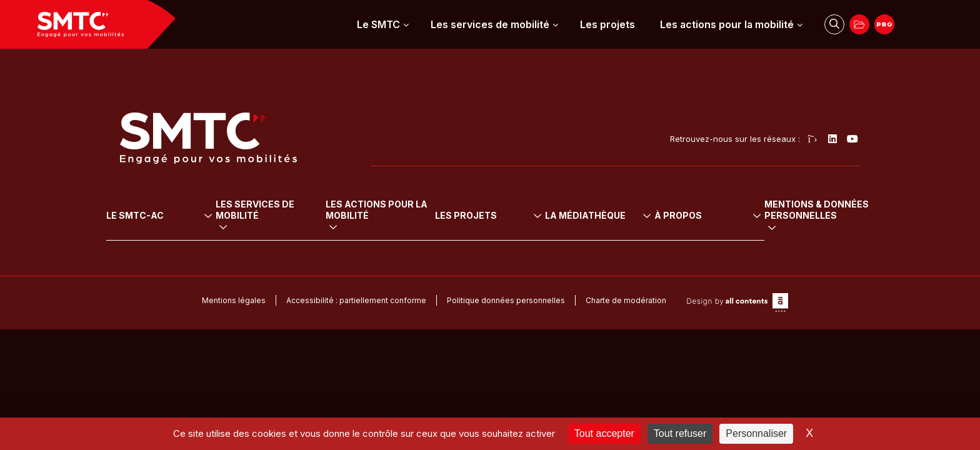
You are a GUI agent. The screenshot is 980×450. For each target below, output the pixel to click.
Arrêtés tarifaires (697, 228)
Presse (677, 267)
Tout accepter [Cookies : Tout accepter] (604, 433)
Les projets (607, 24)
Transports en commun (276, 215)
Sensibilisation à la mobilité (441, 254)
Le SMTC (378, 24)
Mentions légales (234, 348)
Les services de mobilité (490, 24)
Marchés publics (812, 254)
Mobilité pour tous (423, 228)
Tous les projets (605, 215)
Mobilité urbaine (419, 241)
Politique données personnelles (506, 348)
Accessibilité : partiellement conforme (356, 348)
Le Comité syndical (157, 228)
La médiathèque (707, 197)
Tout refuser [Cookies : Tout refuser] (680, 433)
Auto (238, 241)
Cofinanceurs (806, 228)
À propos (804, 197)
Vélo (238, 228)
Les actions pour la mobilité (727, 24)
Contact (794, 281)
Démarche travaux (816, 267)
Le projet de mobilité (161, 241)
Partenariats (802, 241)
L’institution (141, 215)
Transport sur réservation (281, 254)
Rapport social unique (708, 241)
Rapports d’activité (702, 254)
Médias (678, 281)
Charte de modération (626, 348)
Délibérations (690, 215)
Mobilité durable (420, 215)
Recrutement (804, 215)
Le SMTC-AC (149, 197)
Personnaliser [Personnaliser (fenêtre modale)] (756, 433)
